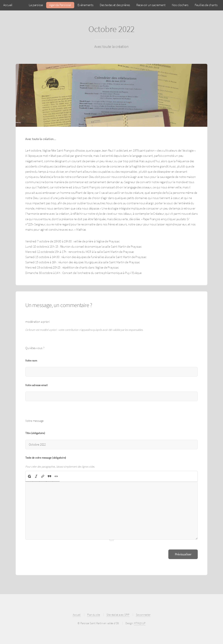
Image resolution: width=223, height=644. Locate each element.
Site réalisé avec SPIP (118, 615)
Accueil (8, 5)
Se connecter (143, 615)
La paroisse (36, 5)
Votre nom (31, 361)
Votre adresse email (36, 385)
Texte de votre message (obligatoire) (46, 458)
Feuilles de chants (206, 5)
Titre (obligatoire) (35, 433)
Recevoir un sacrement (151, 5)
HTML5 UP (140, 623)
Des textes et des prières (115, 5)
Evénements (85, 5)
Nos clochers (180, 5)
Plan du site (93, 615)
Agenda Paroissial (60, 5)
